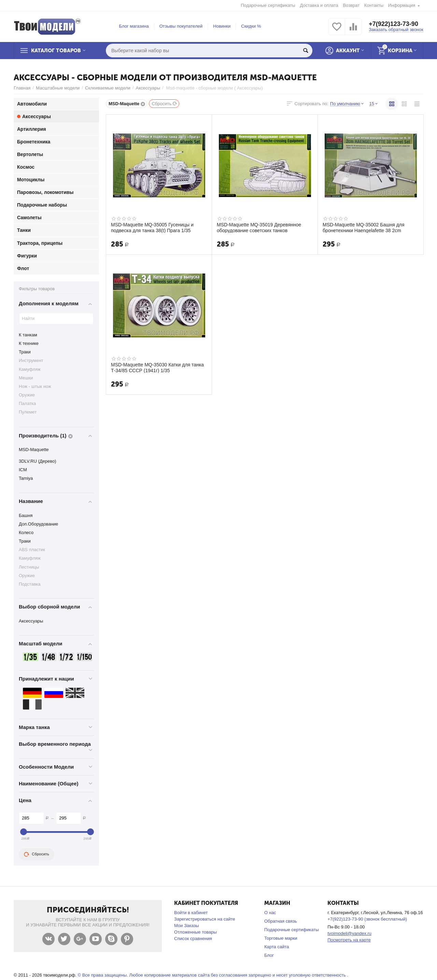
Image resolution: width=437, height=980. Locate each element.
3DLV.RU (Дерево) (38, 461)
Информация (402, 5)
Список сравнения (193, 939)
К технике (29, 343)
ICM (23, 470)
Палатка (27, 403)
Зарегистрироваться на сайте (205, 919)
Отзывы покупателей (181, 26)
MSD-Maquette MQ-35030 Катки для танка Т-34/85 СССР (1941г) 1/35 (157, 367)
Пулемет (28, 412)
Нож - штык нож (35, 386)
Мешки (26, 378)
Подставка (30, 584)
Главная (22, 88)
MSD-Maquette (34, 450)
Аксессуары (148, 88)
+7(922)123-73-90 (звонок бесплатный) (367, 919)
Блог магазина (134, 26)
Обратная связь (281, 921)
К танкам (28, 335)
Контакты (374, 5)
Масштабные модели (58, 88)
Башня (26, 515)
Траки (25, 352)
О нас (270, 913)
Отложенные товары (195, 932)
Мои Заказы (187, 926)
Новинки (222, 26)
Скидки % (251, 26)
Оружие (27, 395)
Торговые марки (281, 938)
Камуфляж (30, 369)
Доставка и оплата (319, 5)
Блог (269, 955)
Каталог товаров (56, 51)
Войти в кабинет (191, 913)
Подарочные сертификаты (268, 5)
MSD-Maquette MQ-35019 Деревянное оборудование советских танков (259, 227)
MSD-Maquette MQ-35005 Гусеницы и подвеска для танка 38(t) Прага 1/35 (152, 227)
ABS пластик (32, 550)
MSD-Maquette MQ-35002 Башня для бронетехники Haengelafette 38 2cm (364, 227)
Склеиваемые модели (108, 88)
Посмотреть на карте (349, 940)
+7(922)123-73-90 (393, 24)
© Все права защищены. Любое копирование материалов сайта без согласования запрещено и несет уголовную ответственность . (213, 975)
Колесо (26, 533)
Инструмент (31, 360)
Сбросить (164, 104)
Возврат (351, 5)
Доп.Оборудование (38, 524)
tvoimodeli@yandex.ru (349, 933)
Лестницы (29, 567)
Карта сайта (277, 947)
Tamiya (26, 478)
